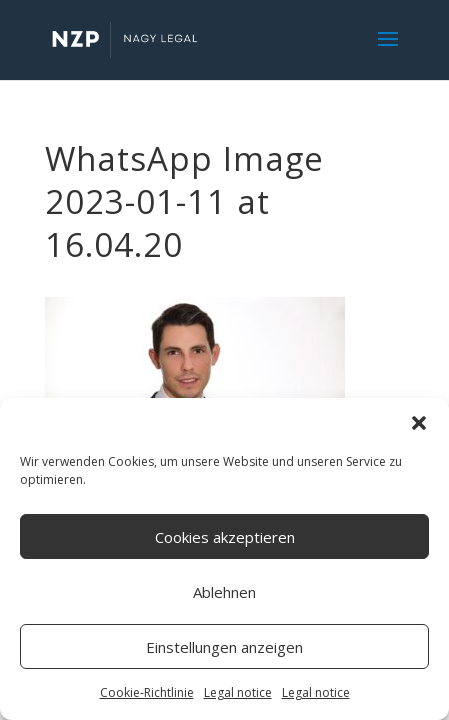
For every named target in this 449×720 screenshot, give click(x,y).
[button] (419, 423)
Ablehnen (224, 592)
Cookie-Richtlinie (147, 692)
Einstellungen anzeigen (224, 647)
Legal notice (238, 692)
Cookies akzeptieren (225, 537)
